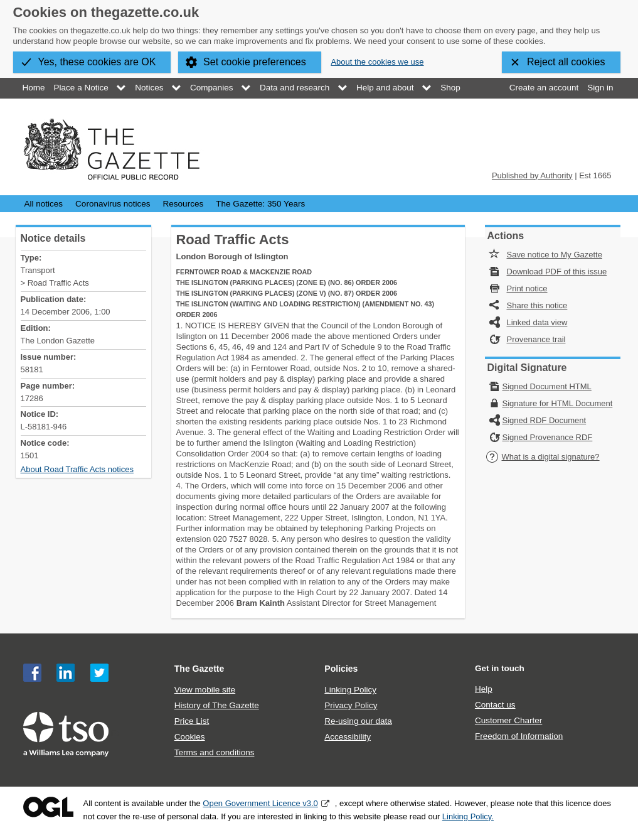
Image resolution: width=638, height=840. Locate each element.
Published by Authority (532, 175)
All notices (44, 204)
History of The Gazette (217, 705)
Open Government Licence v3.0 (260, 803)
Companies (211, 88)
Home (34, 88)
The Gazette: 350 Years (260, 204)
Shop (450, 88)
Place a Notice (81, 88)
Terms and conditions (215, 752)
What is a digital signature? (543, 457)
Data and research (295, 88)
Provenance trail (536, 339)
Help (484, 689)
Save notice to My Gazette (555, 255)
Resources (183, 204)
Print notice (527, 288)
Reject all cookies (566, 62)
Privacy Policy (351, 705)
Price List (192, 721)
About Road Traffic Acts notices (77, 469)
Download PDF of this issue (557, 272)
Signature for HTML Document (558, 403)
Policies (341, 669)
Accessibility (348, 737)
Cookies (190, 737)
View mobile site (205, 690)
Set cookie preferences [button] (255, 62)
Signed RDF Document (545, 420)
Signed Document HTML (547, 386)
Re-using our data (358, 721)
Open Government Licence (48, 807)
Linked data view (537, 322)
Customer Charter (508, 720)
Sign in (600, 88)
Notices (149, 88)
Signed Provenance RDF (548, 437)
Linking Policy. (468, 816)
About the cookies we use (377, 62)
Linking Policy (350, 690)
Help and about (385, 88)
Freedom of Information (519, 736)
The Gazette (199, 669)
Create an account (544, 88)
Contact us (495, 705)
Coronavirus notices (113, 204)
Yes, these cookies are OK (97, 62)
